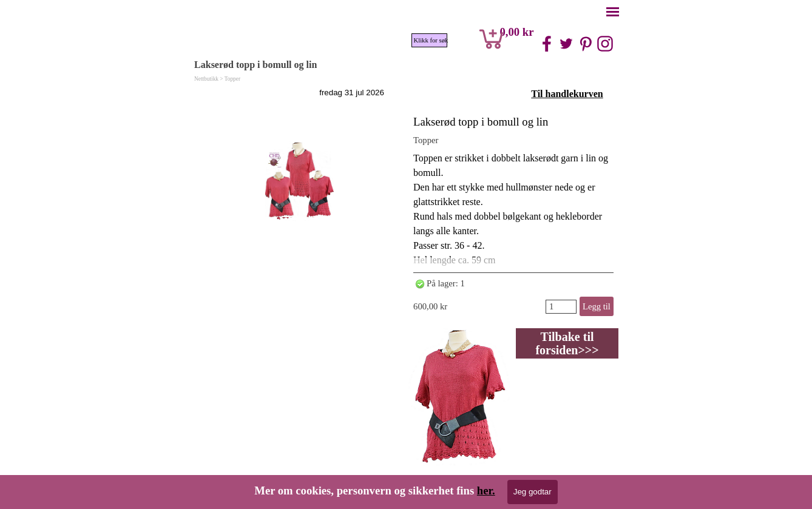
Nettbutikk (206, 79)
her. (486, 490)
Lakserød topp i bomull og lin (481, 122)
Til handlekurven (567, 94)
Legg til (597, 306)
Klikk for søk (431, 40)
